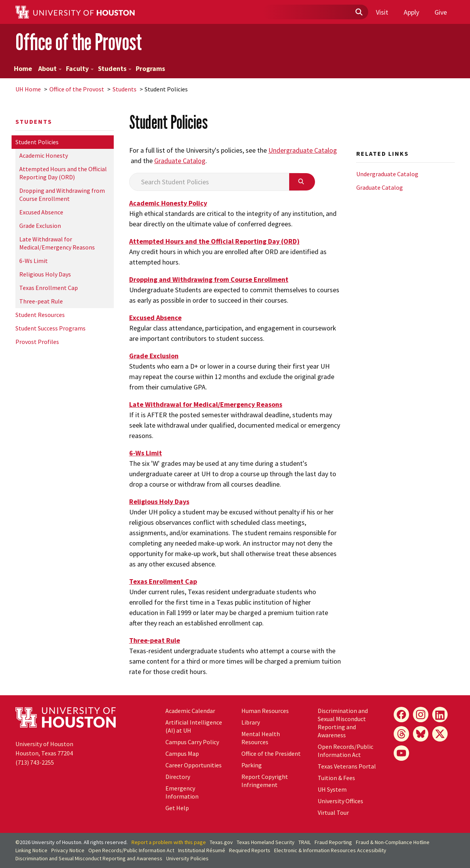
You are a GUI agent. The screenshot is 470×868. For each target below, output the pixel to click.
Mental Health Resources (261, 738)
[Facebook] (401, 715)
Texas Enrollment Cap (49, 288)
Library (251, 722)
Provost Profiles (37, 342)
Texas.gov (221, 842)
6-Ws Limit (34, 261)
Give (441, 12)
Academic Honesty (44, 155)
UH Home (28, 89)
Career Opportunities (194, 765)
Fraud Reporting (333, 842)
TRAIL (305, 842)
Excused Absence (41, 212)
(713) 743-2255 (35, 762)
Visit (382, 12)
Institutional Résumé (202, 850)
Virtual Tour (333, 812)
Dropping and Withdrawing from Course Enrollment (62, 195)
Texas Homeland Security (266, 842)
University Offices (340, 801)
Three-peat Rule (41, 301)
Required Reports (250, 850)
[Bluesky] (421, 734)
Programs (150, 68)
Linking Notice (31, 850)
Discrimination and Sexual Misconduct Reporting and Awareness (343, 723)
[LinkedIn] (440, 715)
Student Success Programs (51, 328)
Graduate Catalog (180, 161)
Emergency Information (182, 792)
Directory (178, 777)
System (332, 789)
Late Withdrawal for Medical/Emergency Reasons (57, 243)
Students (115, 68)
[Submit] (359, 12)
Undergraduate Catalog (303, 150)
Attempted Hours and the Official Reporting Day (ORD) (63, 173)
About (50, 68)
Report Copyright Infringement (265, 781)
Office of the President (271, 753)
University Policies (187, 858)
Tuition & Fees (336, 778)
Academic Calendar (190, 711)
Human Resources (265, 711)
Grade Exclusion (40, 226)
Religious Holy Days (45, 274)
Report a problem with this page (169, 842)
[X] (440, 734)
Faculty (80, 68)
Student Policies (37, 142)
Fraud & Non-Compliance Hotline (393, 842)
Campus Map (182, 753)
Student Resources (40, 315)
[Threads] (401, 734)
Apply (411, 12)
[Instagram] (421, 715)
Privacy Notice (68, 850)
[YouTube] (401, 753)
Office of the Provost (79, 42)
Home (23, 68)
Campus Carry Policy (192, 742)
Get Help (177, 808)
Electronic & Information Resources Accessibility (330, 850)
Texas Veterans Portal (347, 766)
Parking (252, 765)
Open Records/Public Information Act (345, 751)
